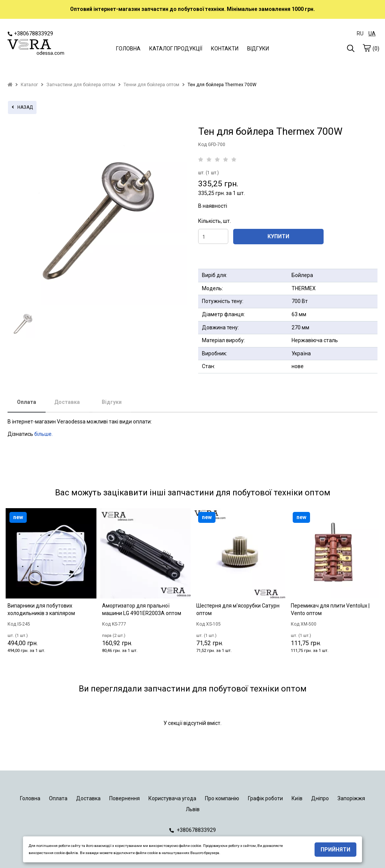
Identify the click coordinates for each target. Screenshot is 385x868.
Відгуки (112, 402)
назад (22, 107)
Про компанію (222, 798)
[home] (10, 85)
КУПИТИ (278, 236)
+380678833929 (30, 34)
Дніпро (320, 798)
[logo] (36, 48)
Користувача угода (172, 798)
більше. (44, 434)
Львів (193, 809)
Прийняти (335, 850)
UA (372, 34)
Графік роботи (265, 798)
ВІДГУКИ (258, 49)
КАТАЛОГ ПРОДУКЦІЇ (176, 49)
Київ (297, 798)
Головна (30, 798)
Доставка (67, 402)
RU (360, 34)
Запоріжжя (351, 798)
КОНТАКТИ (225, 49)
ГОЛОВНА (128, 49)
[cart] (367, 48)
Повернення (125, 798)
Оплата (27, 402)
